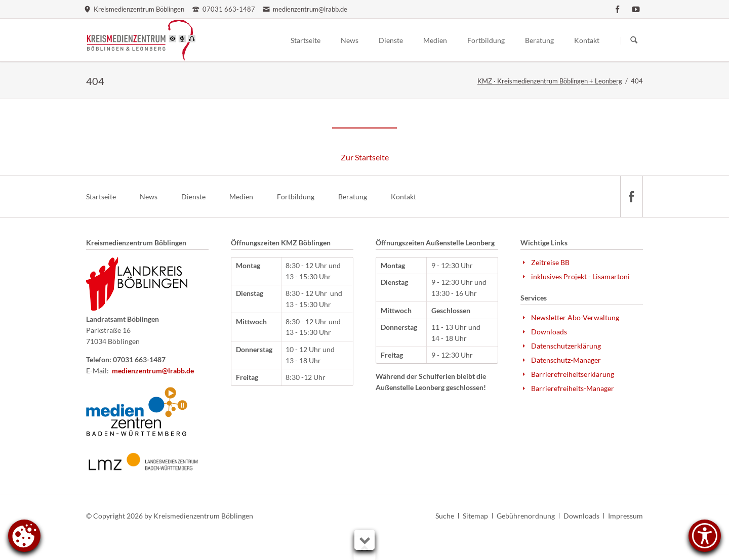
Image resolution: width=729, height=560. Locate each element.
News (149, 197)
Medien (241, 197)
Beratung (353, 197)
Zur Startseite (365, 157)
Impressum (625, 516)
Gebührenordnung (526, 516)
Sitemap (475, 516)
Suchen (634, 40)
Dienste (193, 197)
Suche (445, 516)
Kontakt (403, 197)
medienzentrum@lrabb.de (153, 371)
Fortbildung (296, 197)
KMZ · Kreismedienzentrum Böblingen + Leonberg (550, 81)
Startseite (101, 197)
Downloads (581, 516)
